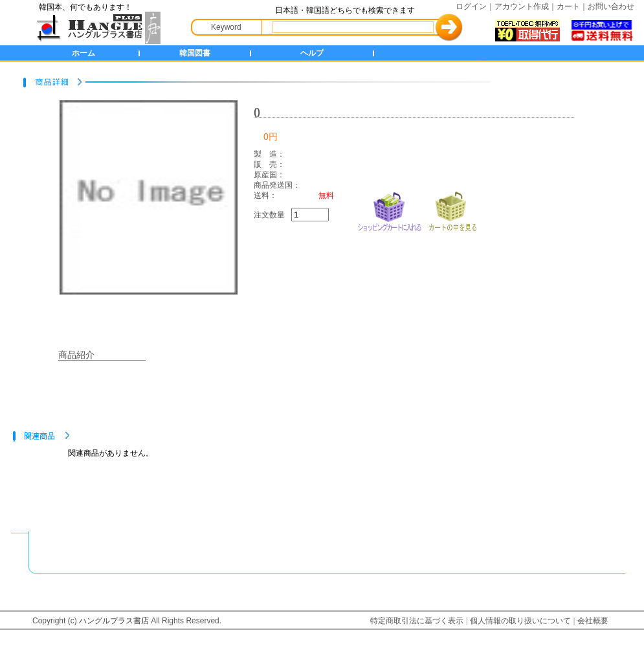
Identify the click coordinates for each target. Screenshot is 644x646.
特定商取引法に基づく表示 (417, 621)
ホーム (83, 53)
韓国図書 (195, 53)
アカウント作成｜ (526, 6)
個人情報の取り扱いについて (520, 621)
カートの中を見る (452, 210)
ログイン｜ (475, 6)
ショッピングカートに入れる (390, 210)
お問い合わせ (611, 6)
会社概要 (593, 621)
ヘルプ (312, 53)
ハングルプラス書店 (114, 621)
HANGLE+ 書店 (96, 28)
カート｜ (572, 6)
